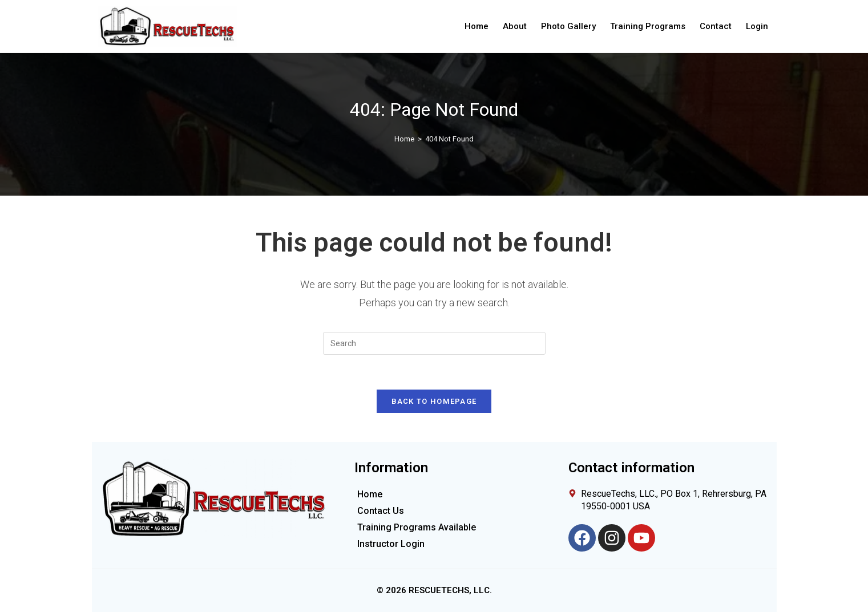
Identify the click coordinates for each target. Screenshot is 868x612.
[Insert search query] (434, 343)
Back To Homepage (434, 401)
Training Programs (648, 26)
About (515, 26)
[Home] (404, 139)
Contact (716, 26)
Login (757, 26)
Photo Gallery (568, 26)
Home (477, 26)
